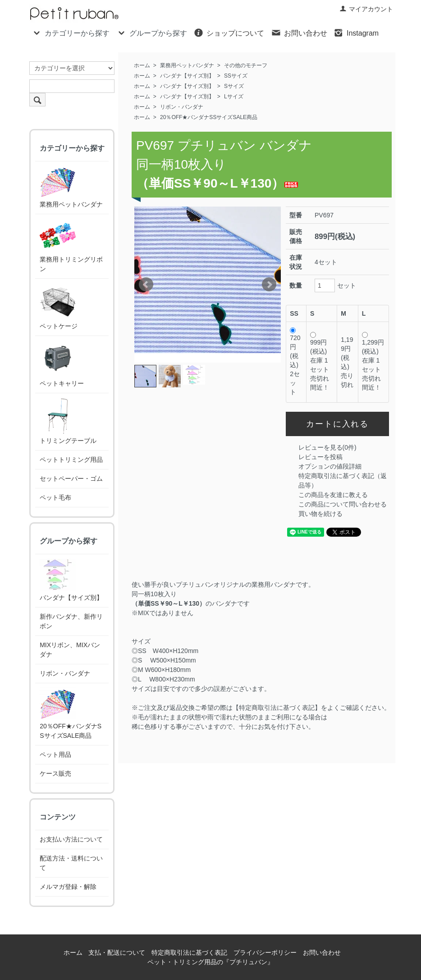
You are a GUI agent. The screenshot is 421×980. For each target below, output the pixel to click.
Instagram (356, 32)
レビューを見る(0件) (327, 447)
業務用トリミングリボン (71, 246)
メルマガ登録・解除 (68, 887)
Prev (146, 285)
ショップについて (229, 32)
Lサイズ (234, 97)
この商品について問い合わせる (343, 504)
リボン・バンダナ (182, 107)
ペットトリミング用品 (71, 460)
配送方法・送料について (71, 863)
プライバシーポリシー (265, 952)
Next (269, 285)
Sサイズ (234, 86)
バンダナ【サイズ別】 (187, 76)
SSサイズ (236, 76)
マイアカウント (366, 9)
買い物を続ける (320, 514)
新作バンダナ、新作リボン (71, 621)
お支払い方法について (71, 839)
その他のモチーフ (246, 65)
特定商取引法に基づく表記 (189, 952)
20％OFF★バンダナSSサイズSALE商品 (209, 117)
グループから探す (152, 32)
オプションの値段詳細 (330, 466)
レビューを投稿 (320, 457)
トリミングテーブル (68, 421)
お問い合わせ (299, 32)
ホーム (142, 65)
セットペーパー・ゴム (71, 478)
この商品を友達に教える (333, 495)
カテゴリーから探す (71, 32)
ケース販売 (55, 773)
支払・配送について (117, 952)
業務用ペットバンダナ (187, 65)
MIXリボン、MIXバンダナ (70, 650)
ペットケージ (59, 306)
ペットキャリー (62, 364)
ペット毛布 (55, 497)
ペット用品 (55, 755)
